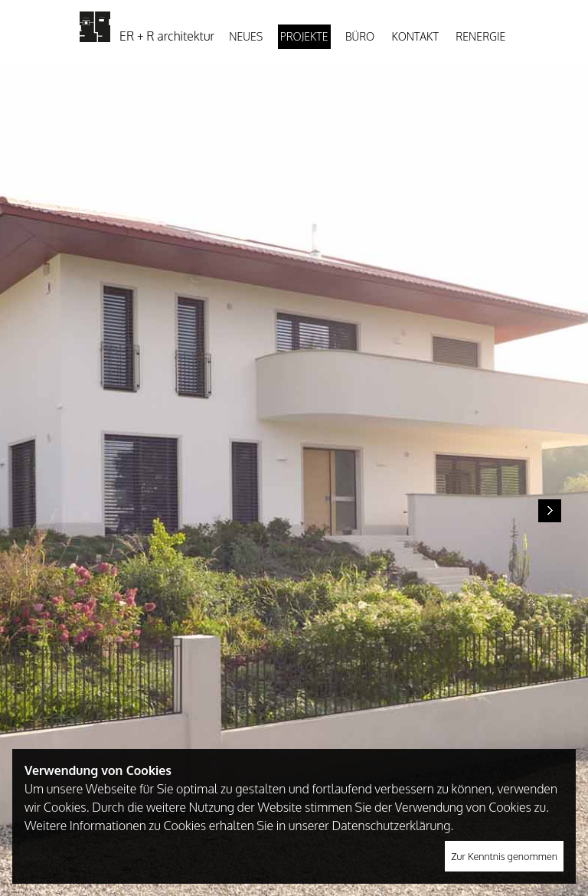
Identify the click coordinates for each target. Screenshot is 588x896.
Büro (360, 36)
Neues (246, 36)
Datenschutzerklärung (391, 826)
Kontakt (415, 36)
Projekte (304, 36)
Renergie (480, 36)
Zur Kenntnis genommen (504, 856)
